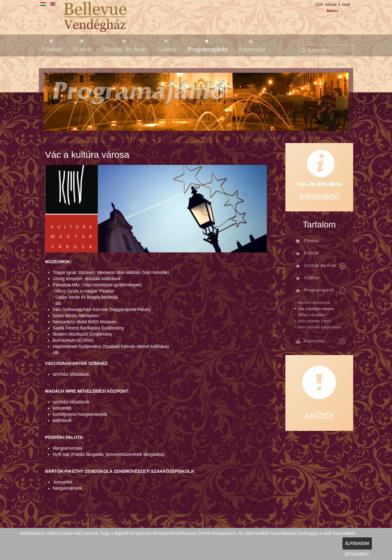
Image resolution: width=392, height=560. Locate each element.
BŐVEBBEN (357, 554)
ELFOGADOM (357, 543)
